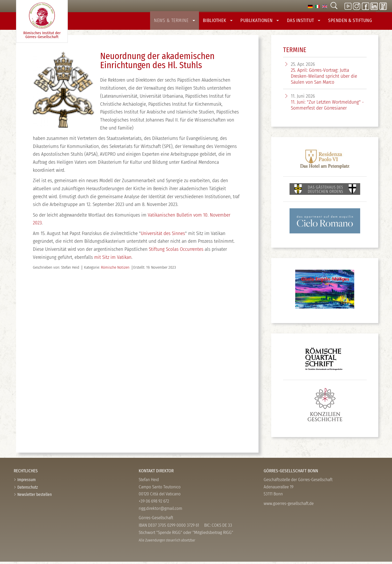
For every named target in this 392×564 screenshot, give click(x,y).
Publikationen (264, 21)
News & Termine (183, 21)
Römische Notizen (115, 270)
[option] (310, 6)
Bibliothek (224, 21)
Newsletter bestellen (35, 497)
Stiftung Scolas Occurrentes (176, 251)
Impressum (27, 482)
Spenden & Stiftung (351, 21)
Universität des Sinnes (163, 236)
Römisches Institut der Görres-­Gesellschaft (42, 21)
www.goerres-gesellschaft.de (289, 506)
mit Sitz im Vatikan (113, 259)
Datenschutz (28, 490)
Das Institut (307, 21)
